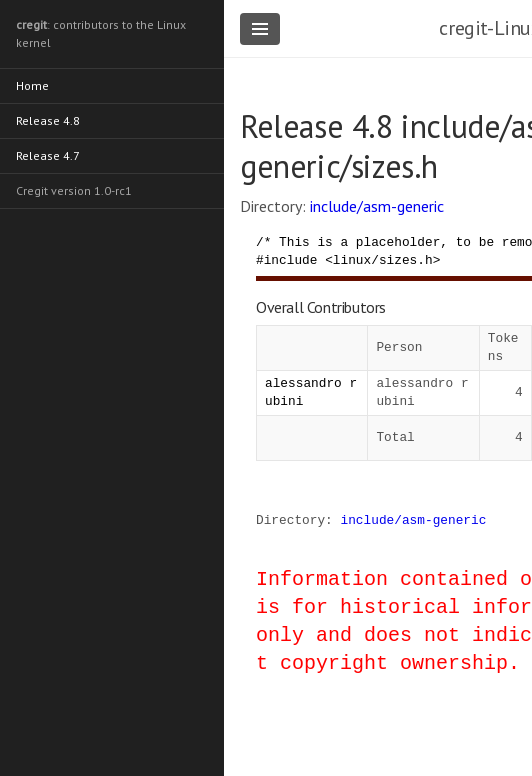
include (291, 260)
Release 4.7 (48, 155)
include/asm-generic (377, 206)
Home (32, 85)
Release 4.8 (48, 120)
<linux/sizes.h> (382, 260)
